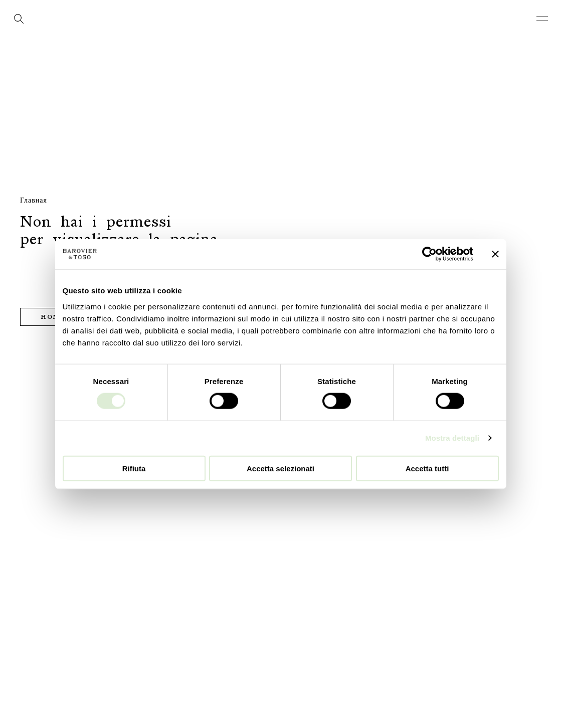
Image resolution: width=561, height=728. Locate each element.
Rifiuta (134, 468)
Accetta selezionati (280, 468)
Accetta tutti (427, 468)
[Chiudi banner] (495, 254)
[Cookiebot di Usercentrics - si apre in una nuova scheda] (429, 254)
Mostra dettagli (452, 438)
